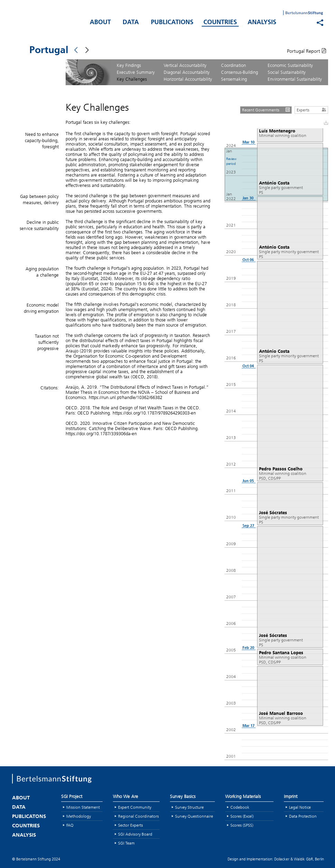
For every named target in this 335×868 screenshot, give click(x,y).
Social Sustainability (287, 72)
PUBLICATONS (29, 817)
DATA (131, 23)
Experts (312, 109)
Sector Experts (131, 825)
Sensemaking (234, 79)
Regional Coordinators (138, 816)
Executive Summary (136, 72)
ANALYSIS (262, 23)
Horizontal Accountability (188, 79)
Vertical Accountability (185, 65)
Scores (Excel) (242, 816)
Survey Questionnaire (194, 816)
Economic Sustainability (290, 65)
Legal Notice (300, 807)
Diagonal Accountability (187, 72)
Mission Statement (83, 807)
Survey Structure (189, 807)
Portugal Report (307, 51)
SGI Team (126, 843)
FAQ (70, 825)
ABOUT (100, 23)
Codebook (240, 807)
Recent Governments (267, 109)
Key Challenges (132, 79)
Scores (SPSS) (242, 825)
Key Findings (129, 65)
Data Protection (303, 816)
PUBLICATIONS (172, 23)
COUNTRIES (220, 23)
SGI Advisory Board (135, 834)
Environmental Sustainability (295, 79)
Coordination (233, 65)
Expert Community (135, 807)
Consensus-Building (240, 72)
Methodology (79, 816)
